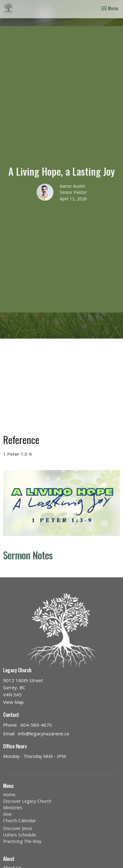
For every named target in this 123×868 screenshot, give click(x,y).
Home (9, 795)
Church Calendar (19, 821)
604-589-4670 (36, 725)
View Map (13, 702)
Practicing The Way (22, 841)
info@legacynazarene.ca (43, 733)
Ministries (13, 808)
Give (7, 814)
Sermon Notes (28, 555)
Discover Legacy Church (27, 801)
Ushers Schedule (20, 835)
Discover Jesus (18, 828)
